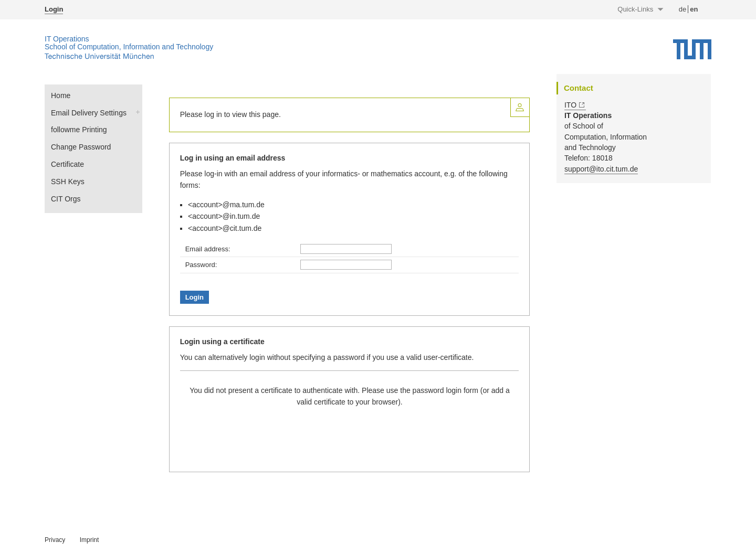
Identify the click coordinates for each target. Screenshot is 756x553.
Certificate (67, 164)
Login (54, 9)
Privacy (55, 540)
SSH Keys (68, 182)
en (694, 9)
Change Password (81, 147)
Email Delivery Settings (89, 113)
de (682, 9)
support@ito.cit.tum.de (601, 169)
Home (61, 95)
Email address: (208, 249)
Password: (201, 265)
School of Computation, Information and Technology (129, 47)
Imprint (90, 540)
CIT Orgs (66, 199)
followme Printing (79, 130)
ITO (570, 105)
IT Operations (67, 39)
